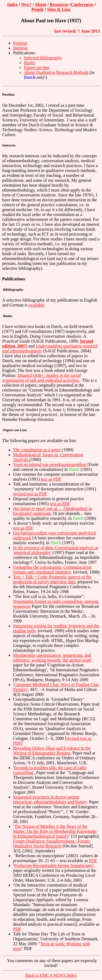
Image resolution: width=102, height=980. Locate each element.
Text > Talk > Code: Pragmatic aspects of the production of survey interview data (52, 579)
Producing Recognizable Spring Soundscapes (53, 865)
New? (26, 4)
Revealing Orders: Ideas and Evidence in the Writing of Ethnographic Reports (52, 751)
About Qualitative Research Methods (56, 72)
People (37, 9)
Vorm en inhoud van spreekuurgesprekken (50, 464)
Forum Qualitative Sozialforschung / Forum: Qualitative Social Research (52, 843)
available (36, 305)
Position (20, 43)
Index (12, 4)
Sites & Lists (59, 9)
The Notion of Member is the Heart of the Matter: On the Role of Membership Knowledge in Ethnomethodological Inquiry (55, 831)
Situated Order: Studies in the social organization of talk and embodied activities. (41, 378)
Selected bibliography (43, 58)
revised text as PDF (30, 494)
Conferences (82, 4)
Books (30, 63)
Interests (20, 48)
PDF (93, 861)
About (41, 4)
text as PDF (51, 479)
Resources (59, 4)
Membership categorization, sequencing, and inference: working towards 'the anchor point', (53, 658)
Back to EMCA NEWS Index (51, 975)
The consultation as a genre (37, 450)
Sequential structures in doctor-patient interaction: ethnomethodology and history (50, 799)
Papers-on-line (37, 68)
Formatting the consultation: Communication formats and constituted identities (52, 570)
